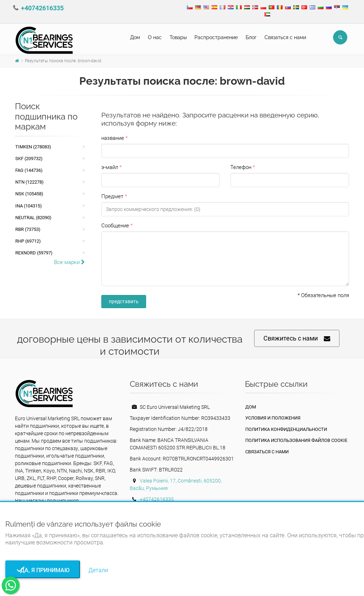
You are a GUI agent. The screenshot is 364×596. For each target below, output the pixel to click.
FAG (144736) (29, 170)
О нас (155, 37)
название (113, 138)
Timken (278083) (33, 147)
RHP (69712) (28, 241)
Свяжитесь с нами (297, 339)
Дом (135, 37)
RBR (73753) (28, 229)
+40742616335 (42, 8)
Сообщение (115, 226)
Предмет (112, 196)
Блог (251, 37)
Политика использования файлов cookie (296, 440)
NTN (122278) (30, 182)
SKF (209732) (29, 159)
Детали (98, 570)
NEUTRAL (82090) (33, 218)
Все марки (69, 262)
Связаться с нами (285, 37)
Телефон (241, 167)
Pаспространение (216, 37)
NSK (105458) (29, 194)
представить (124, 301)
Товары (178, 37)
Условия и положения (273, 418)
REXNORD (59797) (34, 253)
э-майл (110, 167)
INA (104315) (29, 206)
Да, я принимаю (43, 570)
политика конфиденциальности (286, 429)
